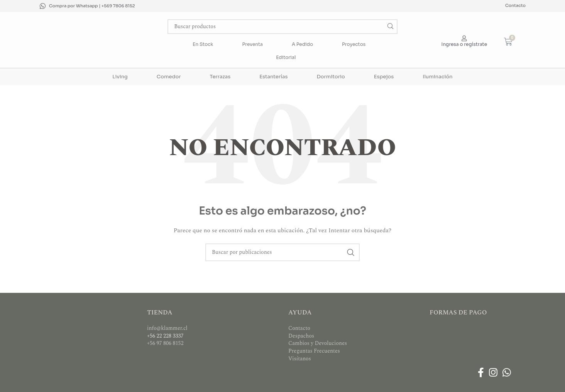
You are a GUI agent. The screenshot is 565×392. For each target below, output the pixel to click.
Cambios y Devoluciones (318, 343)
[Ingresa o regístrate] (464, 38)
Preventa (253, 44)
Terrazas (220, 77)
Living (120, 77)
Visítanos (300, 359)
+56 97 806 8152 (165, 343)
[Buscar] (282, 27)
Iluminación (437, 77)
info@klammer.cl (167, 328)
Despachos (301, 336)
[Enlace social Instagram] (493, 373)
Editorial (286, 57)
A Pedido (302, 44)
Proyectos (354, 44)
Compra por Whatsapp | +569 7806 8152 (92, 6)
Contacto (515, 5)
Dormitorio (331, 77)
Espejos (384, 77)
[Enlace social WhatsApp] (507, 373)
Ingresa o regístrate (464, 44)
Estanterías (273, 77)
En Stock (203, 44)
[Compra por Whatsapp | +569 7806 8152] (43, 6)
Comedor (169, 77)
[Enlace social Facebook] (481, 373)
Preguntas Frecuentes (314, 351)
